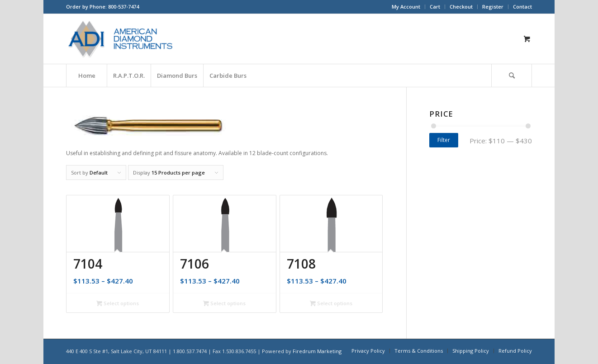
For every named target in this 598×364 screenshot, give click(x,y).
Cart (435, 7)
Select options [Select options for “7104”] (118, 303)
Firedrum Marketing (317, 351)
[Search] (512, 76)
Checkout (461, 7)
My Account (406, 7)
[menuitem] (406, 7)
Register (493, 7)
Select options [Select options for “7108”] (331, 303)
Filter (444, 140)
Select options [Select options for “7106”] (224, 303)
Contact (522, 7)
